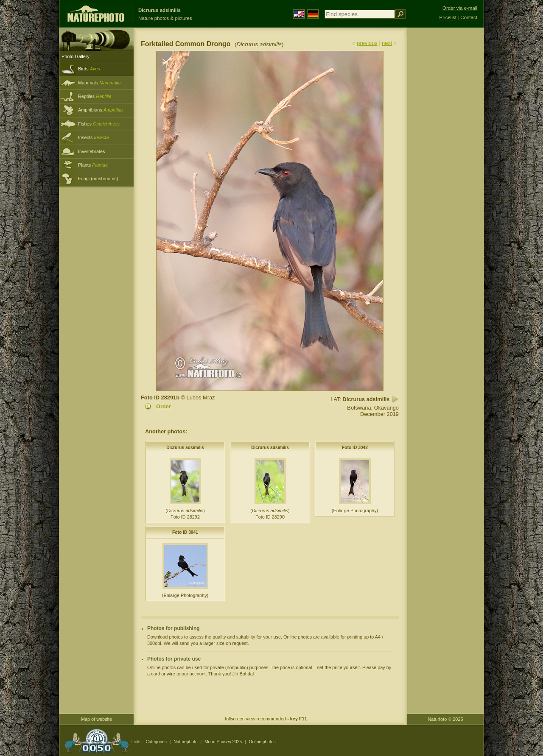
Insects (94, 137)
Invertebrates (91, 151)
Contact (469, 17)
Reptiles (95, 96)
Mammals (99, 83)
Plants (93, 165)
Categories (156, 742)
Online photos (262, 742)
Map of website (97, 719)
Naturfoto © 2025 (446, 719)
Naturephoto (185, 742)
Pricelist (448, 17)
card (155, 674)
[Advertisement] (445, 163)
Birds (89, 69)
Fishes (99, 124)
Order (164, 406)
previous (367, 43)
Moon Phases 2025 (223, 742)
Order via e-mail (460, 8)
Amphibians (100, 110)
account (198, 674)
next (387, 43)
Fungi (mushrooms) (98, 179)
